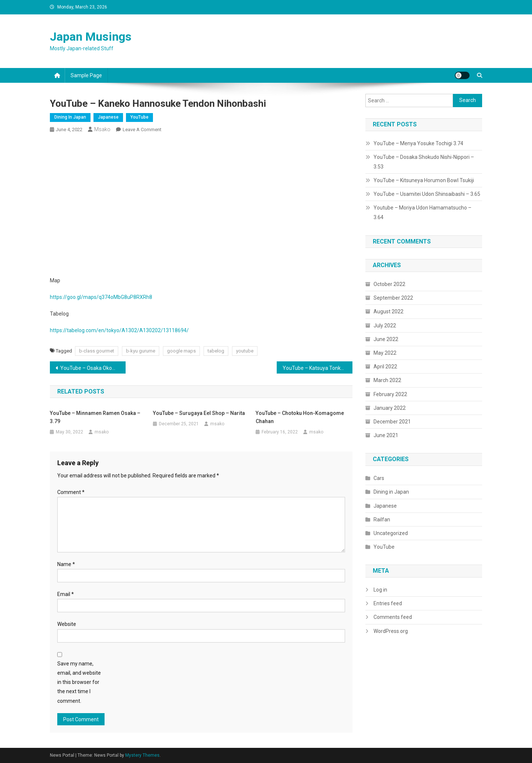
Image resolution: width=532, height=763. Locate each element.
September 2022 (393, 298)
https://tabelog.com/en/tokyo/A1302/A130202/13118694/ (119, 330)
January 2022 (390, 408)
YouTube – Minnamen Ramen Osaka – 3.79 (95, 417)
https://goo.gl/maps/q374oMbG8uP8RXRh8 (101, 297)
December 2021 (392, 422)
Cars (379, 478)
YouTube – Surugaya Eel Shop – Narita (199, 413)
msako (102, 129)
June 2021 (386, 435)
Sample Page (86, 75)
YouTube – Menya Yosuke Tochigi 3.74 (418, 143)
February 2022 (390, 394)
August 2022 (388, 311)
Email (66, 594)
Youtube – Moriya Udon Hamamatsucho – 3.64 (422, 212)
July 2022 (385, 326)
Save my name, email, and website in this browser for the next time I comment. (79, 682)
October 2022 (389, 284)
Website (67, 624)
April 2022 (385, 367)
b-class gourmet (97, 351)
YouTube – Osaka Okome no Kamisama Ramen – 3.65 (93, 368)
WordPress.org (391, 631)
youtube (245, 351)
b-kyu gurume (141, 351)
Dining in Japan (70, 117)
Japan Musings (91, 37)
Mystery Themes (142, 755)
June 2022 (386, 339)
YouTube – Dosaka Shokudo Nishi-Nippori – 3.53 (424, 162)
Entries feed (388, 603)
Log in (380, 590)
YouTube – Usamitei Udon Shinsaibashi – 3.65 (427, 194)
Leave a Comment (142, 130)
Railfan (382, 520)
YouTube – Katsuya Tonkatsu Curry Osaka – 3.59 (318, 368)
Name (66, 564)
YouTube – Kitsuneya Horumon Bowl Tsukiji (424, 180)
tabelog (216, 351)
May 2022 (385, 353)
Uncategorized (391, 533)
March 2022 (387, 380)
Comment (71, 492)
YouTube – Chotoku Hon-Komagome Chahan (300, 417)
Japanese (108, 117)
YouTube (139, 117)
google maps (181, 351)
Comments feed (393, 617)
